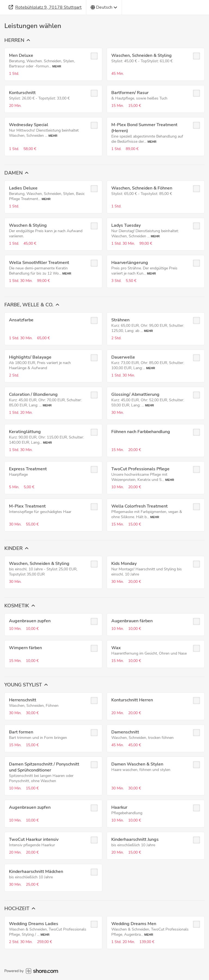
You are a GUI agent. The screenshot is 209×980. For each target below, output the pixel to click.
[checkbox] (94, 56)
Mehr (57, 66)
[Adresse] (45, 7)
